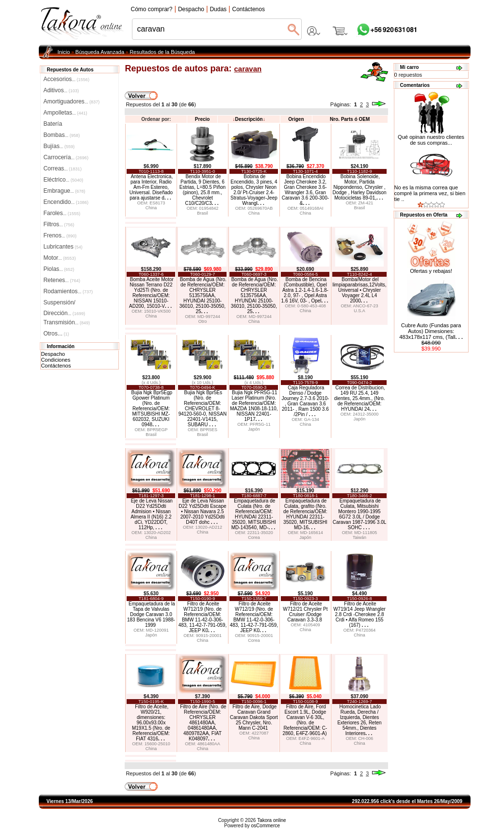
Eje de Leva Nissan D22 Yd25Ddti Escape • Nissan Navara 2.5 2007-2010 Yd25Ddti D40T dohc (202, 511)
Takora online (271, 820)
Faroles (62, 213)
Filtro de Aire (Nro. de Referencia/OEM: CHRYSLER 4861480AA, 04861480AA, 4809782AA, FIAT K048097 (203, 723)
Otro (203, 321)
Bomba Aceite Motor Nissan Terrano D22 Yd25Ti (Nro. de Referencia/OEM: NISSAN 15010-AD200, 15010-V (151, 293)
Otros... (56, 334)
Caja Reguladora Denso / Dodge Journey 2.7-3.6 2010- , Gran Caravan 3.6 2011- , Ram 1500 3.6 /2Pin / (305, 401)
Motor (59, 258)
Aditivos (61, 90)
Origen (296, 119)
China (151, 208)
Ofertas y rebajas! (431, 271)
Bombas (61, 135)
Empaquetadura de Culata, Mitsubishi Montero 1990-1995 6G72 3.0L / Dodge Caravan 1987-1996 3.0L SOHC (360, 514)
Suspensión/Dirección (64, 303)
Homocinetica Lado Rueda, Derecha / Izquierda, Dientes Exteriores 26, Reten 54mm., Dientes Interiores (359, 720)
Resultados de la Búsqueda (162, 52)
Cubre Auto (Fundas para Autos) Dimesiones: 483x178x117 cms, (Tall (431, 331)
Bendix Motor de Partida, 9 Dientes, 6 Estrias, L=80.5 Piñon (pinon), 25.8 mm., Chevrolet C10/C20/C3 (203, 190)
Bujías (59, 146)
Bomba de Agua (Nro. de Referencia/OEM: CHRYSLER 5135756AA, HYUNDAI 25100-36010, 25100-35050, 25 (203, 295)
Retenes (62, 280)
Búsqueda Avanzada (100, 52)
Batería (53, 124)
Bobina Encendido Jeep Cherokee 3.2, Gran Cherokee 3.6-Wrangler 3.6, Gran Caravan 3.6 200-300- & (305, 190)
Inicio (64, 52)
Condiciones (56, 360)
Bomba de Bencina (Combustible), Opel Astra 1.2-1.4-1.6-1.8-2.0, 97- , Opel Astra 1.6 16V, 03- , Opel (305, 290)
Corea (254, 537)
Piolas (59, 269)
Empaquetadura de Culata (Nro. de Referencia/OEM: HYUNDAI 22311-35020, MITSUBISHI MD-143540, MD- (254, 514)
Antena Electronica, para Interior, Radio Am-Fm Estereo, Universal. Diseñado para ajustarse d (151, 187)
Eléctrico (63, 180)
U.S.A (359, 311)
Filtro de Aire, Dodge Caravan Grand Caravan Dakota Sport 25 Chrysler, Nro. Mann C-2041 (254, 717)
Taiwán (359, 537)
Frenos (60, 235)
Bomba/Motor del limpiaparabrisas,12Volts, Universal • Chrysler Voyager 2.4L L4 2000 (359, 290)
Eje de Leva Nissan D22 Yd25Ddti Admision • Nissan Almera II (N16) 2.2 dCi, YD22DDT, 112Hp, (152, 514)
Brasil (203, 213)
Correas (62, 168)
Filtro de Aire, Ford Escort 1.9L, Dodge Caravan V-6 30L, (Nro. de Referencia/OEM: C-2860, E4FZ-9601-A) (305, 720)
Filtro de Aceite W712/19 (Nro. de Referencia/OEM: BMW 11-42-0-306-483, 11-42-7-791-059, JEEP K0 (203, 617)
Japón (254, 429)
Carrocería (66, 157)
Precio (203, 119)
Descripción (249, 119)
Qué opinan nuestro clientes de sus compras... (431, 137)
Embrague (64, 191)
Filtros (59, 224)
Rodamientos (68, 291)
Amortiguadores (71, 101)
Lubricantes (63, 247)
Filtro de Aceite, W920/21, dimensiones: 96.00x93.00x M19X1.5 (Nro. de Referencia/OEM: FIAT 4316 (151, 723)
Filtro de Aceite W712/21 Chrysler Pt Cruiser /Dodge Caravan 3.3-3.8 (305, 612)
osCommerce (266, 826)
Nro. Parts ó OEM (350, 119)
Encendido (66, 202)
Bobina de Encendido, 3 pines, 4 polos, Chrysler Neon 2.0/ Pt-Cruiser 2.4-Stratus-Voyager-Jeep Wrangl (254, 190)
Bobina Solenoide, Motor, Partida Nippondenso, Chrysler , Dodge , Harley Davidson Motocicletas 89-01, (359, 187)
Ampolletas (65, 113)
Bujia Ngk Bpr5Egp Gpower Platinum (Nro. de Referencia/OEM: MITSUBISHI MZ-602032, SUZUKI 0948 (152, 409)
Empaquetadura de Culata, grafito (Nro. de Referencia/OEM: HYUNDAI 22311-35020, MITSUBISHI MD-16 (305, 514)
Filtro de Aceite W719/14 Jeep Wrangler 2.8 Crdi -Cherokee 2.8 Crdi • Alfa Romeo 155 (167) (359, 614)
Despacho (53, 354)
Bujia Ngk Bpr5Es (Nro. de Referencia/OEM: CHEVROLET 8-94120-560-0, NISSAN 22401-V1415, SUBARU (203, 409)
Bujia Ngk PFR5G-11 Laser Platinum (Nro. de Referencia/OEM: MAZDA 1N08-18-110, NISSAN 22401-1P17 (254, 406)
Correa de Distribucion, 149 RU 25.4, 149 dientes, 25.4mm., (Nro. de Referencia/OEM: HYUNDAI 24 (360, 398)
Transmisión (66, 322)
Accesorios (66, 79)
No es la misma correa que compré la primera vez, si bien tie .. (430, 193)
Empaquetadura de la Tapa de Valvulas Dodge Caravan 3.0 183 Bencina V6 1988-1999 (151, 614)
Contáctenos (56, 366)
